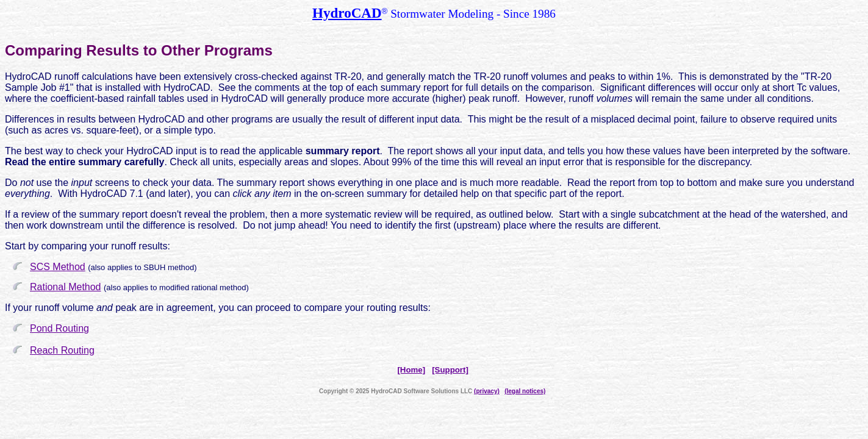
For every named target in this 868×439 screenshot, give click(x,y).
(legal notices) (525, 391)
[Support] (450, 370)
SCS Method (58, 267)
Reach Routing (62, 350)
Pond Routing (59, 328)
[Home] (411, 370)
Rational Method (66, 287)
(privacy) (487, 391)
